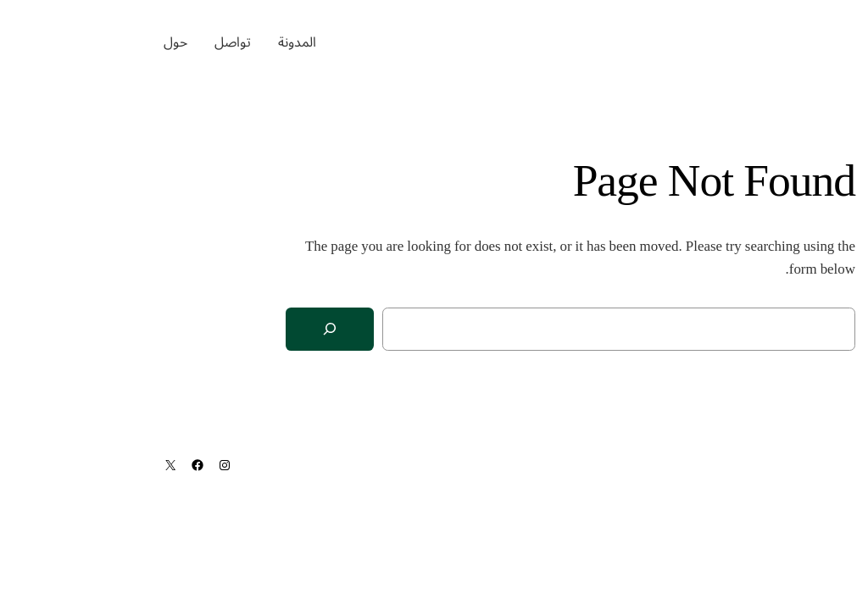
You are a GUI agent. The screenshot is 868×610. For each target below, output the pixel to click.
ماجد (814, 42)
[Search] (193, 329)
